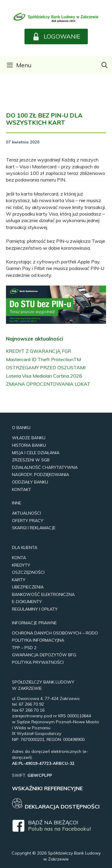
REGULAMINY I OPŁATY (35, 609)
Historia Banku (29, 445)
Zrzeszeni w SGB (31, 460)
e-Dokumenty (27, 602)
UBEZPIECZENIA (28, 587)
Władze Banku (29, 438)
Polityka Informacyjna (38, 640)
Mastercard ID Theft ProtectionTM (43, 359)
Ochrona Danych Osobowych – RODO (55, 633)
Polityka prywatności (38, 662)
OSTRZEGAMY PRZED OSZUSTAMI (46, 367)
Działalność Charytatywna (45, 467)
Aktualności (26, 513)
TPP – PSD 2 (24, 648)
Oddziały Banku (30, 482)
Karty (19, 580)
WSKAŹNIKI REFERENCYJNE (47, 788)
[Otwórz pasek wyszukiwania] (105, 65)
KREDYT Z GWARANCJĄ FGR (39, 351)
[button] (56, 36)
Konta (19, 558)
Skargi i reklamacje (34, 528)
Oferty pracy (28, 521)
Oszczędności (28, 572)
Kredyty (21, 565)
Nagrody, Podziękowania (40, 475)
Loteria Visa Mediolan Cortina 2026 (44, 376)
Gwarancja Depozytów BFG (44, 655)
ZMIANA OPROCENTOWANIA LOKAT (48, 384)
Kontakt (22, 489)
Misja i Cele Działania (36, 453)
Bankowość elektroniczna (43, 594)
